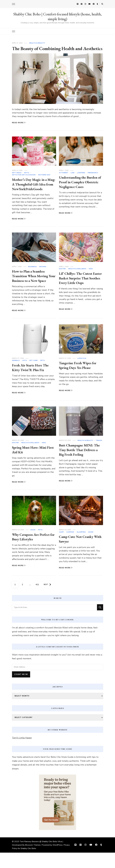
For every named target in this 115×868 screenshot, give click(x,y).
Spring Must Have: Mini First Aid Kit (30, 465)
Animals (16, 376)
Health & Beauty (37, 43)
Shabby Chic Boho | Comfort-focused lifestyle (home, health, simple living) (57, 16)
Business (32, 277)
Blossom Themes (33, 860)
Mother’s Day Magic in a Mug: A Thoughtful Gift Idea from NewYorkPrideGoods (31, 193)
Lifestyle (82, 374)
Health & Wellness (77, 280)
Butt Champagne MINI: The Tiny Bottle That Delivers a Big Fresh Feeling (81, 465)
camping (70, 547)
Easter (62, 280)
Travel (99, 456)
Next (48, 600)
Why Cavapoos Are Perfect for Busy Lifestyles (32, 552)
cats (25, 376)
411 (38, 599)
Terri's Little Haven (22, 753)
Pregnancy (93, 179)
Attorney (63, 179)
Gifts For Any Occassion (24, 181)
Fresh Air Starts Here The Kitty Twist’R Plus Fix (32, 383)
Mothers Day (44, 181)
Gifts (27, 179)
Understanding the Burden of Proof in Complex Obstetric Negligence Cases (80, 188)
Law (73, 179)
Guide (91, 547)
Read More (19, 129)
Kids (91, 280)
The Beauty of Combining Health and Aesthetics (50, 51)
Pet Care (34, 376)
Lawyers (81, 179)
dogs (33, 545)
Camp (61, 547)
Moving (43, 277)
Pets (42, 376)
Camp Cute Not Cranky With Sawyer (78, 554)
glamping (81, 547)
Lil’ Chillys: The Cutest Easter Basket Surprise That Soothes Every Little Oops (80, 289)
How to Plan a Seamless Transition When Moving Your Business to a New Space (31, 289)
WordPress (58, 860)
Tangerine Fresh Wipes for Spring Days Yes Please (79, 381)
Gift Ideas (17, 179)
